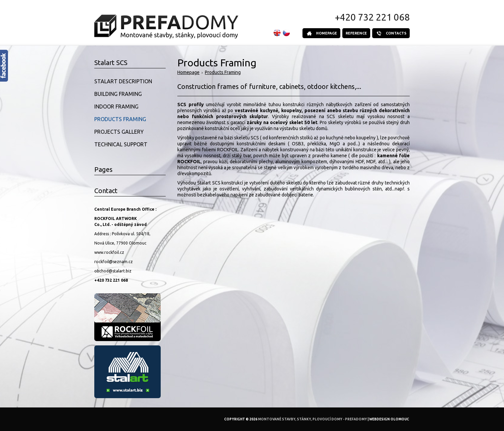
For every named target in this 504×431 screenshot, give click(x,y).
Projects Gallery (119, 132)
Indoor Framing (116, 107)
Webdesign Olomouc (389, 419)
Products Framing (223, 72)
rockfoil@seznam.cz (114, 262)
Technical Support (121, 144)
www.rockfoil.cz (109, 252)
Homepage (188, 72)
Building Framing (118, 94)
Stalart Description (123, 81)
